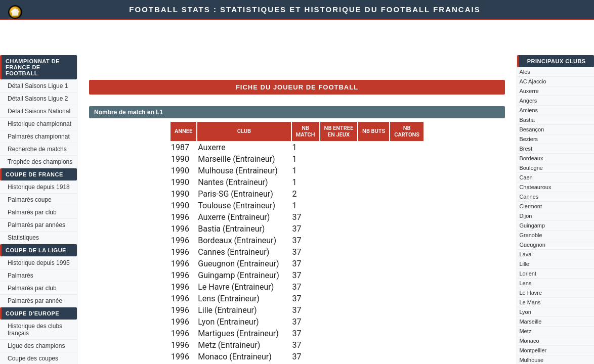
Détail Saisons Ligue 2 (38, 99)
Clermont (531, 206)
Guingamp (532, 225)
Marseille (530, 322)
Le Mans (530, 302)
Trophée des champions (40, 162)
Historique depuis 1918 (39, 187)
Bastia (527, 120)
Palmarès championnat (39, 136)
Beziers (528, 139)
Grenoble (531, 235)
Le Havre (531, 293)
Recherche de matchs (37, 149)
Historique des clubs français (35, 330)
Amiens (528, 110)
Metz (525, 331)
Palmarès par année (35, 301)
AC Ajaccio (533, 81)
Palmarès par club (32, 212)
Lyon (525, 312)
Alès (524, 72)
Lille (524, 264)
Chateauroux (535, 187)
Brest (526, 149)
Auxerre (529, 91)
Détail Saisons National (39, 111)
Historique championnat (39, 124)
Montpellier (533, 350)
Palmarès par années (36, 225)
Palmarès (20, 276)
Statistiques (23, 238)
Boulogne (531, 168)
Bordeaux (531, 158)
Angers (528, 101)
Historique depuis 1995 (39, 263)
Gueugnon (532, 245)
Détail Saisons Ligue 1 (38, 86)
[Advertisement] (273, 49)
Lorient (528, 274)
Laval (526, 254)
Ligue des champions (36, 346)
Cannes (529, 197)
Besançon (532, 129)
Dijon (525, 216)
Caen (526, 177)
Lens (525, 283)
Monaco (529, 341)
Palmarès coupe (30, 200)
